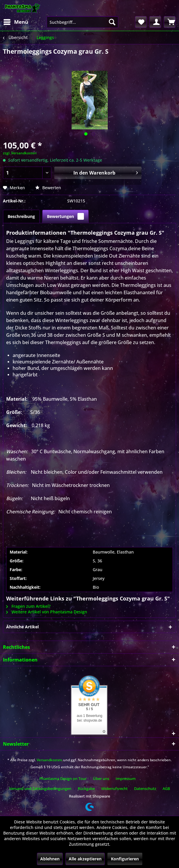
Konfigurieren (125, 859)
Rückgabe (86, 789)
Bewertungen (65, 216)
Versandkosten (49, 760)
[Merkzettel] (141, 22)
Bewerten (48, 188)
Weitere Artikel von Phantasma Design (47, 612)
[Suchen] (112, 22)
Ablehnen (50, 859)
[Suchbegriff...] (82, 22)
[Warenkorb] (170, 22)
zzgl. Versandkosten (20, 153)
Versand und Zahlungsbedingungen (40, 789)
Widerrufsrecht (114, 789)
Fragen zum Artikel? (28, 606)
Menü (16, 21)
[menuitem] (16, 22)
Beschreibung (21, 216)
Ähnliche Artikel (22, 627)
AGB (166, 789)
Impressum (126, 779)
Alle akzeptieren (85, 859)
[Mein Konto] (155, 22)
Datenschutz (145, 789)
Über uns (101, 779)
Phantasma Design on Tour (63, 779)
